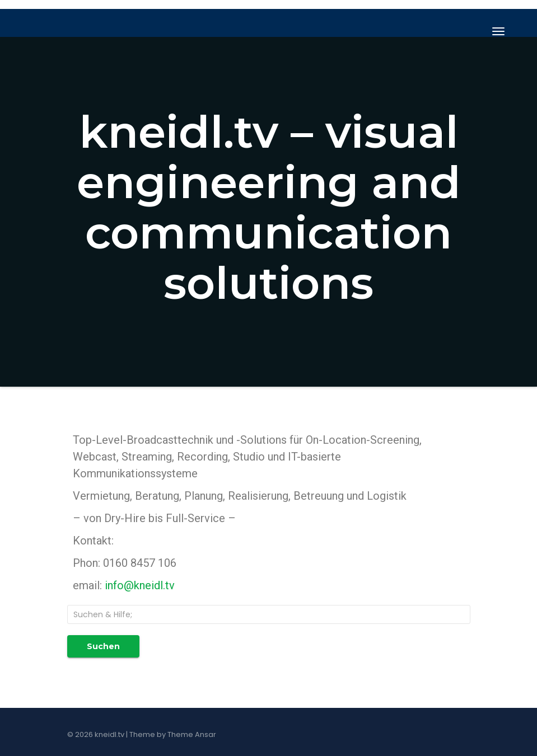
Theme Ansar (192, 734)
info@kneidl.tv (140, 585)
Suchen (103, 646)
